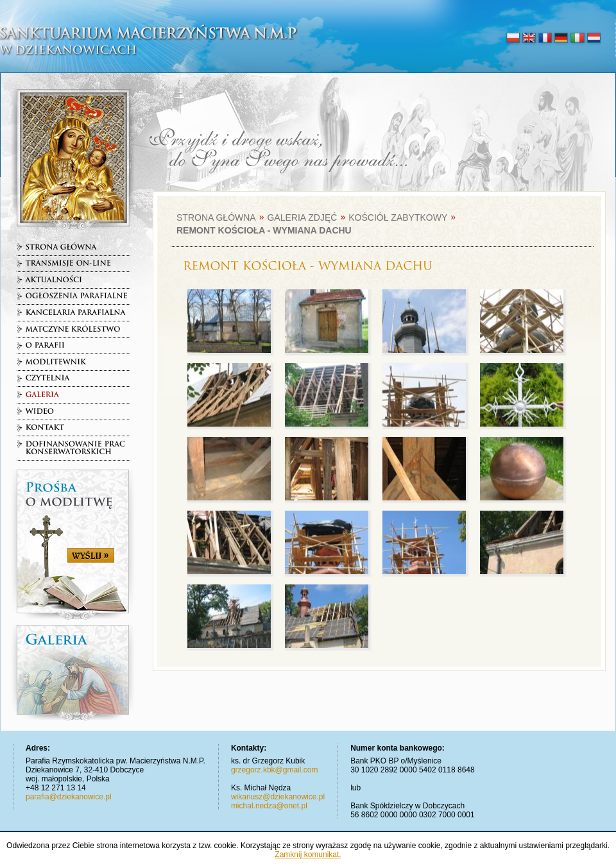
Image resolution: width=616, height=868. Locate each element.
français (545, 38)
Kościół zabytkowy (398, 217)
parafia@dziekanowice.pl (69, 797)
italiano (577, 38)
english (529, 38)
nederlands (593, 38)
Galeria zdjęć (302, 217)
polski (513, 38)
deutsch (561, 38)
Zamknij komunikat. (308, 855)
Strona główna (216, 217)
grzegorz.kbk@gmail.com (275, 770)
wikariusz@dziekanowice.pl (278, 797)
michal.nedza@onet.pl (269, 806)
